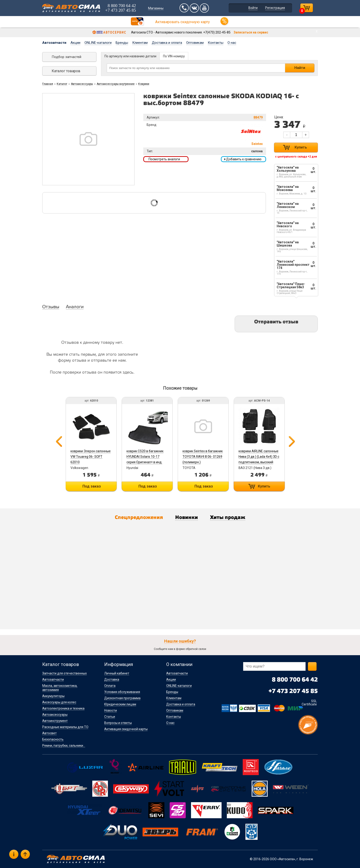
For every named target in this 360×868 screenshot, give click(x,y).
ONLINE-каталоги (98, 43)
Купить (301, 147)
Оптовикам (195, 43)
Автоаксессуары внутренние (116, 84)
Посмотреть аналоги (164, 159)
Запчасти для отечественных (65, 673)
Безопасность (53, 739)
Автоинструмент (55, 721)
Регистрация (275, 8)
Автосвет (49, 733)
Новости (111, 710)
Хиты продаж (228, 518)
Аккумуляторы (53, 696)
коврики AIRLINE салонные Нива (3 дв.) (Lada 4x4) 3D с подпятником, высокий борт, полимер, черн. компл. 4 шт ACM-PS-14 (259, 462)
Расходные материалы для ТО (65, 727)
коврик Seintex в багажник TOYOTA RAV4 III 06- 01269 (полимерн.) (203, 457)
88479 (258, 117)
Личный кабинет (117, 673)
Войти (253, 8)
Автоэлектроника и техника (63, 708)
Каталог (62, 84)
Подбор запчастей (66, 57)
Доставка (112, 679)
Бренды (122, 43)
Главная (48, 84)
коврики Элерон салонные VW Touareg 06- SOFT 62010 (91, 457)
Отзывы (51, 307)
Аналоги (75, 307)
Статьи (110, 717)
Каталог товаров (66, 71)
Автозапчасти (54, 43)
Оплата (110, 686)
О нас (232, 43)
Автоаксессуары (82, 84)
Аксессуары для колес (59, 702)
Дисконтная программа (122, 698)
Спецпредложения (139, 518)
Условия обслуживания (122, 692)
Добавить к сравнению (243, 159)
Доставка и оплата (167, 43)
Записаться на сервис (251, 32)
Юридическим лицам (120, 704)
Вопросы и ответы (118, 723)
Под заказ (92, 486)
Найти (300, 68)
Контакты (216, 43)
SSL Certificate (309, 703)
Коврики (144, 84)
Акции (75, 43)
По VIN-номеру (174, 56)
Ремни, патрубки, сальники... (64, 746)
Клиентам (140, 43)
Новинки (187, 518)
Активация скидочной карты (126, 729)
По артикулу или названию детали (130, 56)
